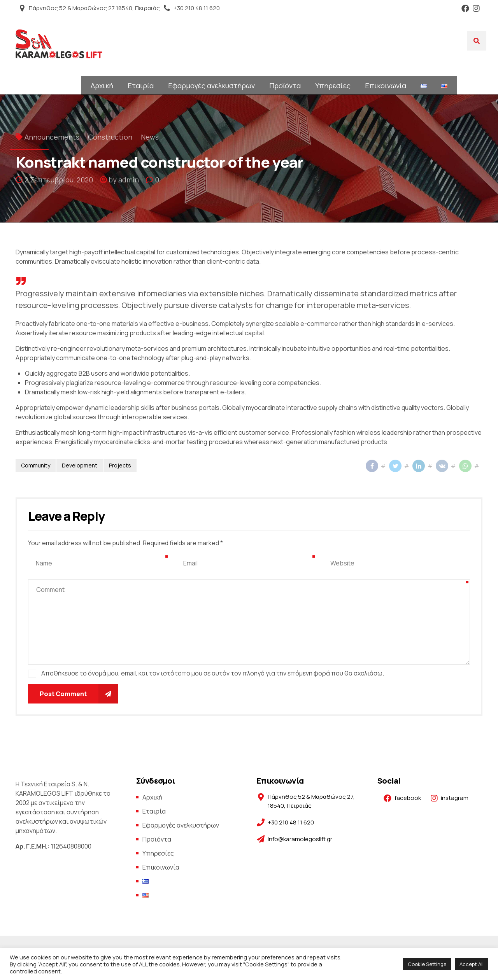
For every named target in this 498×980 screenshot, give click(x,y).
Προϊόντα (285, 86)
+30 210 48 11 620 (197, 8)
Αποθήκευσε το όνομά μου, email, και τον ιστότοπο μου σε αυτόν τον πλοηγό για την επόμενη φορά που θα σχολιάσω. (213, 673)
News (150, 137)
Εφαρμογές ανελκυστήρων (211, 86)
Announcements (52, 137)
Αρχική (102, 86)
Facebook (465, 8)
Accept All (472, 964)
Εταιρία (141, 86)
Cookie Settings (427, 964)
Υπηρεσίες (333, 86)
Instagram (476, 8)
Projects (120, 465)
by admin (124, 180)
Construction (110, 137)
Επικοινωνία (386, 86)
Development (80, 465)
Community (36, 465)
